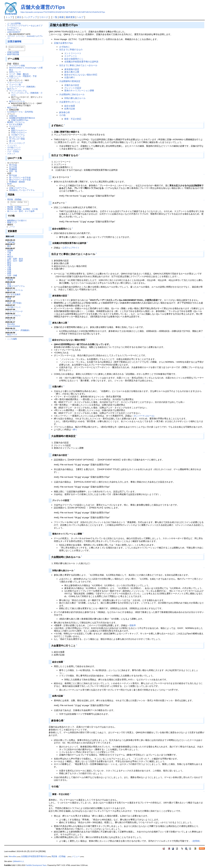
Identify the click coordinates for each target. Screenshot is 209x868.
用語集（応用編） (15, 207)
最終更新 (70, 17)
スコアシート (71, 56)
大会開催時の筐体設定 (70, 81)
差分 (19, 17)
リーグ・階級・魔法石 (19, 74)
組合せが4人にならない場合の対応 (81, 75)
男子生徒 (13, 165)
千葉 (9, 252)
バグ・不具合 (13, 151)
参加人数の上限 (72, 72)
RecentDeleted (13, 326)
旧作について (15, 72)
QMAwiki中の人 (19, 861)
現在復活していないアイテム (22, 190)
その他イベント (14, 147)
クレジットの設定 (73, 88)
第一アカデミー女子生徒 (20, 178)
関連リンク (12, 222)
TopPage (11, 242)
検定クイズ (12, 107)
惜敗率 (133, 625)
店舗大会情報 (13, 52)
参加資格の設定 (72, 69)
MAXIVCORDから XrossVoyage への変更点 (26, 69)
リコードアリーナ (15, 82)
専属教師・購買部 (17, 182)
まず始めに (64, 47)
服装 (13, 128)
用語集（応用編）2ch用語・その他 (22, 209)
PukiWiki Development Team (36, 865)
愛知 (9, 263)
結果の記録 (70, 109)
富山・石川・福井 (15, 261)
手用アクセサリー (19, 133)
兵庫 (9, 299)
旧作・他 (13, 171)
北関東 (10, 250)
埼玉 (9, 255)
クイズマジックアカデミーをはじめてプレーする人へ (25, 27)
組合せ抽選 (70, 106)
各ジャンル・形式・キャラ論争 (21, 211)
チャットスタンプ (17, 143)
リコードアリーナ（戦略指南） (23, 87)
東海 (9, 265)
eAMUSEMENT (14, 32)
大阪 (9, 267)
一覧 (55, 17)
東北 (9, 284)
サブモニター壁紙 (17, 139)
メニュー (76, 856)
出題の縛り (70, 77)
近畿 (9, 269)
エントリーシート (73, 53)
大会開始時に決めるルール (72, 94)
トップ (9, 17)
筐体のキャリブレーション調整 (79, 91)
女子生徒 (13, 167)
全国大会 (13, 116)
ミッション (12, 145)
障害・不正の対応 (73, 119)
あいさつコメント (17, 137)
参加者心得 (64, 112)
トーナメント (13, 78)
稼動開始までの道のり (17, 220)
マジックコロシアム (18, 91)
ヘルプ (80, 17)
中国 (9, 271)
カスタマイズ (15, 126)
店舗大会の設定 (72, 85)
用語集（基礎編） (15, 199)
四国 (9, 273)
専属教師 (13, 169)
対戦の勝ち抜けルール (75, 98)
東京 (9, 246)
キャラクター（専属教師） (19, 330)
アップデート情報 (17, 66)
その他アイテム (18, 135)
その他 (62, 115)
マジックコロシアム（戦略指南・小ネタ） (27, 94)
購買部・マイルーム (16, 122)
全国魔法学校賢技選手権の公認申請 (81, 62)
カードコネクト (14, 149)
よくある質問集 (14, 23)
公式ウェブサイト (71, 248)
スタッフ (11, 154)
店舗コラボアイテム (18, 188)
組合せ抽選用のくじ (74, 59)
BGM (9, 184)
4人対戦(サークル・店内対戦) (20, 112)
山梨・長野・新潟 (15, 259)
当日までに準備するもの (71, 50)
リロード (44, 17)
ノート (12, 227)
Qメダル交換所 (16, 124)
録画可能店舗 (13, 54)
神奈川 (10, 257)
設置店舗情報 (15, 42)
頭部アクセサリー (19, 130)
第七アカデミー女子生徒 (20, 180)
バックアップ (30, 17)
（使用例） (196, 841)
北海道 (10, 280)
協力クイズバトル (17, 101)
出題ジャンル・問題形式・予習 (23, 76)
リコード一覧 (15, 84)
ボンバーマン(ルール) (144, 416)
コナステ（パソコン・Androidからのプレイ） (25, 37)
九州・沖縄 (12, 275)
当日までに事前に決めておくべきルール (78, 65)
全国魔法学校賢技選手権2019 (22, 118)
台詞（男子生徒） (15, 303)
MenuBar (11, 324)
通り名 (12, 141)
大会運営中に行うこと (70, 102)
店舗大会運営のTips (43, 7)
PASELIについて (14, 30)
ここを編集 (12, 339)
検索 (62, 17)
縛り (75, 430)
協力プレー (12, 89)
